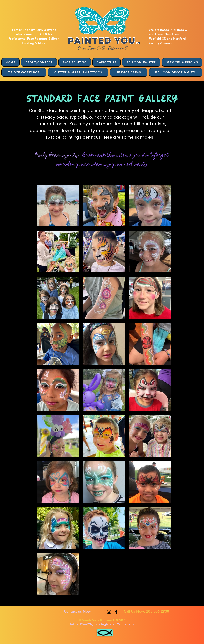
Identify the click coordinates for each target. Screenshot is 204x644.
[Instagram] (109, 612)
